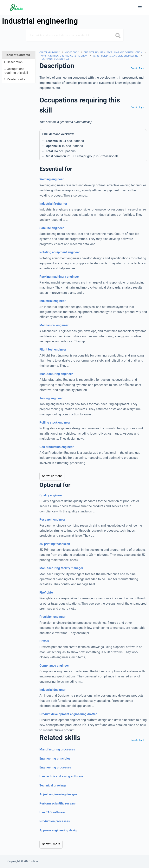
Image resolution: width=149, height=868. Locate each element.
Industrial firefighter (53, 204)
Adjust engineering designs (58, 794)
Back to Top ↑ (137, 68)
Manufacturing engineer (56, 374)
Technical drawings (53, 785)
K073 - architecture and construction (64, 56)
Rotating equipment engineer (60, 252)
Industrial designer (52, 690)
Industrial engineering (55, 59)
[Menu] (140, 8)
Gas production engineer (56, 447)
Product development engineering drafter (68, 714)
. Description (13, 62)
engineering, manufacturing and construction (113, 52)
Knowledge (72, 52)
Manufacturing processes (57, 749)
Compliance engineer (54, 666)
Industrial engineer (52, 301)
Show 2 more (51, 844)
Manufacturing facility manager (61, 568)
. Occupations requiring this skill (16, 71)
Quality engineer (51, 495)
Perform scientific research (58, 803)
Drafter (44, 641)
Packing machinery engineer (59, 277)
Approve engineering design (59, 830)
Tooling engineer (51, 398)
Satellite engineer (52, 228)
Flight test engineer (53, 349)
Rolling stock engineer (55, 422)
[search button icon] (118, 36)
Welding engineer (51, 179)
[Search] (74, 35)
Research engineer (52, 520)
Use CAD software (52, 812)
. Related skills (14, 79)
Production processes (55, 821)
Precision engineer (52, 617)
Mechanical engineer (54, 325)
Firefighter (47, 593)
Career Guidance (49, 52)
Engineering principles (55, 758)
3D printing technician (55, 544)
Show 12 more (52, 476)
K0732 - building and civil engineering (115, 56)
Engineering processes (55, 767)
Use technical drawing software (61, 776)
